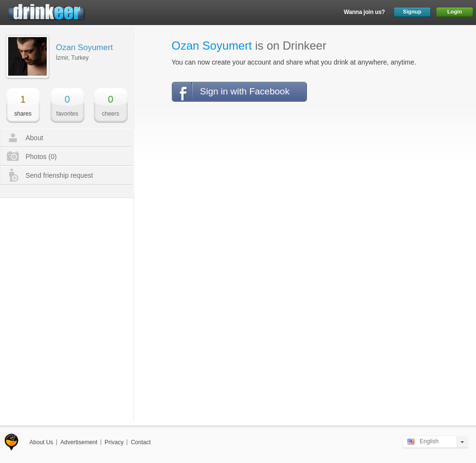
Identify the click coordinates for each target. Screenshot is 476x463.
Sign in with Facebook (245, 91)
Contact (140, 442)
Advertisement (79, 442)
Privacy (114, 442)
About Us (41, 442)
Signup (412, 12)
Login (455, 12)
